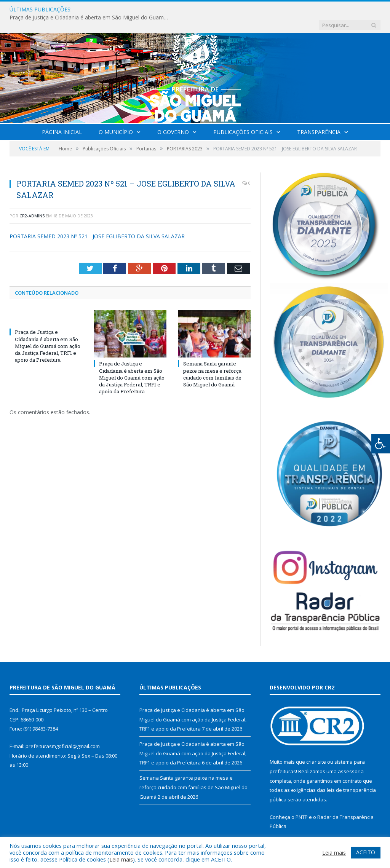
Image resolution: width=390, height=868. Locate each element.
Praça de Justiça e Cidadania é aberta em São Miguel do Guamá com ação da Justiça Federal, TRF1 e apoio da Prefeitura (169, 10)
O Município (116, 116)
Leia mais (121, 859)
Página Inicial (62, 116)
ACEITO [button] (366, 852)
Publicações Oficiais (243, 116)
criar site (316, 746)
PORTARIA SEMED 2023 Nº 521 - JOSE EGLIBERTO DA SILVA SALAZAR (97, 221)
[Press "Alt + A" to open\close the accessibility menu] (381, 444)
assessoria (351, 756)
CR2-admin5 (32, 200)
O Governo (173, 116)
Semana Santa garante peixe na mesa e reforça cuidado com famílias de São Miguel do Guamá (212, 358)
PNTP (302, 801)
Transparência (319, 116)
